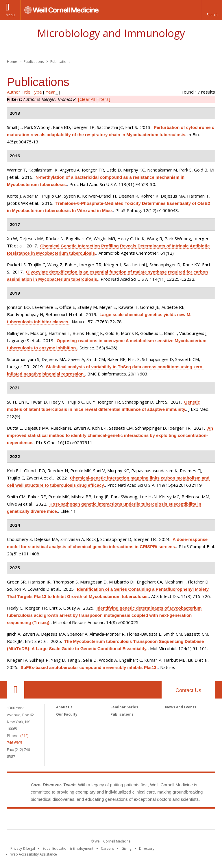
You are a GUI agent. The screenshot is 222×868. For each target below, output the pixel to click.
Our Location (16, 690)
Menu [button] (10, 15)
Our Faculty (67, 714)
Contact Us (188, 690)
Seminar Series (124, 707)
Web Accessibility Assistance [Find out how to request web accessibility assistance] (34, 854)
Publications (122, 714)
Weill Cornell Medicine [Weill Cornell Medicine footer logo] (111, 820)
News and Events (181, 707)
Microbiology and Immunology (111, 33)
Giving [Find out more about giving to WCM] (126, 848)
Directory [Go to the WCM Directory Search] (147, 848)
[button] (212, 10)
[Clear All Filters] (94, 99)
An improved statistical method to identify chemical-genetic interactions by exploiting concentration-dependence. (110, 435)
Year (50, 92)
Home (12, 62)
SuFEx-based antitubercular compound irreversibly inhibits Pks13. (89, 667)
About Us (64, 707)
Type (37, 92)
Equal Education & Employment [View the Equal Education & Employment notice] (68, 848)
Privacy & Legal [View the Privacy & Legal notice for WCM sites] (23, 848)
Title (26, 92)
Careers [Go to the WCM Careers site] (107, 848)
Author (14, 92)
